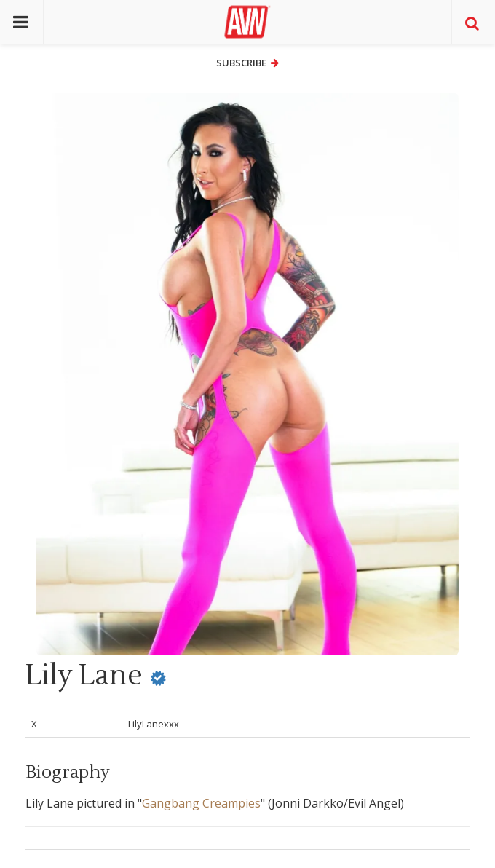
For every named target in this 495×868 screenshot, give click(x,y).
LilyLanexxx (154, 724)
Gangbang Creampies (201, 803)
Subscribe (247, 63)
